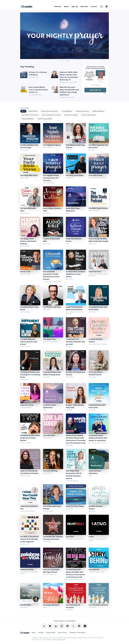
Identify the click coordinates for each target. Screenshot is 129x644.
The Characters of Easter (98, 605)
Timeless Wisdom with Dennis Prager (29, 146)
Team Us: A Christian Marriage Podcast (51, 571)
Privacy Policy (51, 633)
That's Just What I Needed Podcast (96, 373)
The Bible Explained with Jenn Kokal (98, 146)
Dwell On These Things (75, 506)
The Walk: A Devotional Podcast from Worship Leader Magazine (29, 539)
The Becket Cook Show (52, 307)
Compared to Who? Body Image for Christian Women (30, 438)
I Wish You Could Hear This (29, 507)
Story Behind (94, 569)
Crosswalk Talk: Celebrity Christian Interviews (53, 538)
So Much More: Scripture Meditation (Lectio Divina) (76, 274)
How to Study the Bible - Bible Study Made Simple (99, 240)
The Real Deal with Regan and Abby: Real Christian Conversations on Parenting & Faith (75, 573)
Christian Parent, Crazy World (29, 308)
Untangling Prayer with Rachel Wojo (98, 308)
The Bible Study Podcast (98, 208)
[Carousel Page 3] (62, 61)
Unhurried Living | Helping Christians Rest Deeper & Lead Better (98, 438)
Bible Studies (33, 111)
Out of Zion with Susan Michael (52, 507)
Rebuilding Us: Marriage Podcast (75, 146)
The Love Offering (50, 471)
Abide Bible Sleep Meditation (73, 210)
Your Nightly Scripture (52, 145)
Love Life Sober (49, 435)
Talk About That (49, 339)
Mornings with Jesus (51, 605)
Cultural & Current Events (49, 111)
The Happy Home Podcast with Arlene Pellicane (28, 241)
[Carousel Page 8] (70, 61)
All (23, 111)
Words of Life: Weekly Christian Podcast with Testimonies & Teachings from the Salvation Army (76, 439)
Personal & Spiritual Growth (51, 115)
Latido (91, 537)
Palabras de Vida (27, 569)
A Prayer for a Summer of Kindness (38, 73)
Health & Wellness (98, 111)
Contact (94, 6)
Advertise (84, 6)
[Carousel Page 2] (60, 61)
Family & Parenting (82, 111)
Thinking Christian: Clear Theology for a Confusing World (30, 375)
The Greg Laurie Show (75, 175)
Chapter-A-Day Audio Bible (51, 240)
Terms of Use (62, 633)
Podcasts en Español (71, 115)
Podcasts (58, 6)
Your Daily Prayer (96, 175)
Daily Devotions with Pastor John (97, 406)
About (66, 6)
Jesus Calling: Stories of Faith (52, 210)
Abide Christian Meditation (95, 472)
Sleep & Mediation (28, 119)
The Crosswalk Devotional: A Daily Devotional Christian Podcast (51, 275)
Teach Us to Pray (27, 405)
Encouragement (67, 111)
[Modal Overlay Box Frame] (95, 80)
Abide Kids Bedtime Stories (74, 240)
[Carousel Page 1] (59, 61)
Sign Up (75, 6)
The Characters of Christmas (73, 606)
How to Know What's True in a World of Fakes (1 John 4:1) (38, 90)
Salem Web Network (59, 639)
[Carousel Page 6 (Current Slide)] (67, 61)
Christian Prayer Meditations (49, 406)
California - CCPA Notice (77, 633)
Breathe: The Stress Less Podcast (76, 373)
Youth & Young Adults (45, 119)
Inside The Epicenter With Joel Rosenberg (74, 308)
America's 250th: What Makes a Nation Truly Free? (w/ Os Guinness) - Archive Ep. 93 (69, 76)
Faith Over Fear (95, 272)
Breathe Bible (26, 605)
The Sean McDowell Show (28, 210)
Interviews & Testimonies (30, 115)
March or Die (25, 272)
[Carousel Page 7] (69, 61)
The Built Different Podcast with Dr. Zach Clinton (29, 342)
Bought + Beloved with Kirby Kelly (75, 406)
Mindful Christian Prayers (96, 507)
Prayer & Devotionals (89, 115)
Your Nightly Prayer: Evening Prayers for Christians (51, 178)
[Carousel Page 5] (65, 61)
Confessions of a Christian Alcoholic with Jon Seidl (75, 342)
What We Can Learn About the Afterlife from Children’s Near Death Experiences (69, 91)
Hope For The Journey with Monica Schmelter (29, 472)
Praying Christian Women (96, 340)
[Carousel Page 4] (64, 61)
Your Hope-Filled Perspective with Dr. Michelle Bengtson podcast (74, 475)
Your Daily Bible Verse (29, 175)
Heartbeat (70, 537)
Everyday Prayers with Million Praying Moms (52, 373)
